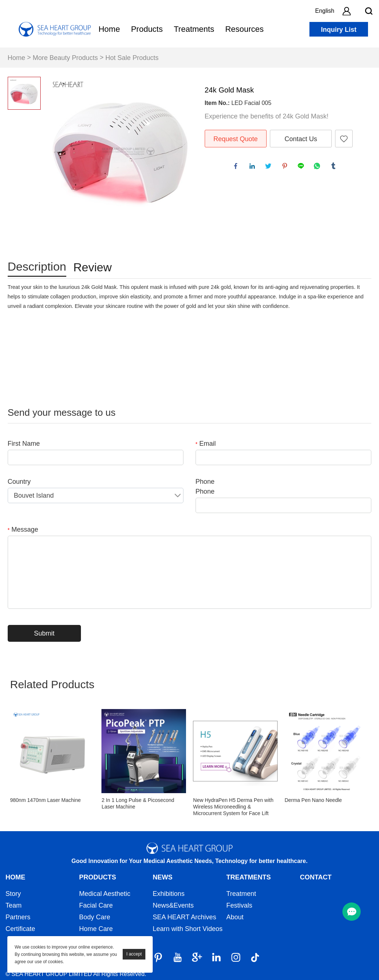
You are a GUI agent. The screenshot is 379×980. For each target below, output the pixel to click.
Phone (205, 482)
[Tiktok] (255, 957)
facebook (237, 167)
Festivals (239, 905)
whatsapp (319, 167)
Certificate (20, 929)
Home (109, 29)
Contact (316, 877)
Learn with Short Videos (188, 929)
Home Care (96, 929)
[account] (346, 11)
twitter (270, 167)
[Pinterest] (158, 957)
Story (13, 894)
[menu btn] (352, 912)
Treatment (241, 894)
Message (23, 529)
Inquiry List (339, 30)
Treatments (194, 29)
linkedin (254, 167)
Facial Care (96, 905)
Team (14, 905)
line (302, 167)
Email (206, 444)
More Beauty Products (65, 58)
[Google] (197, 957)
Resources (244, 29)
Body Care (95, 917)
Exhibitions (169, 894)
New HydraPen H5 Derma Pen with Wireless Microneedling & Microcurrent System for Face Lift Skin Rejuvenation (233, 807)
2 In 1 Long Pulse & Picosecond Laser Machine (138, 803)
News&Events (173, 905)
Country (19, 482)
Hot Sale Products (132, 58)
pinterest (286, 167)
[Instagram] (236, 957)
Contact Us (301, 139)
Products (147, 29)
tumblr (335, 167)
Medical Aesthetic (105, 894)
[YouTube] (178, 957)
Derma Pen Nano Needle (313, 800)
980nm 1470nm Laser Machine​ (46, 800)
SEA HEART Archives (184, 917)
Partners (18, 917)
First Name (24, 444)
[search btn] (369, 11)
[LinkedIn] (216, 957)
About (235, 917)
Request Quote (236, 139)
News (163, 877)
